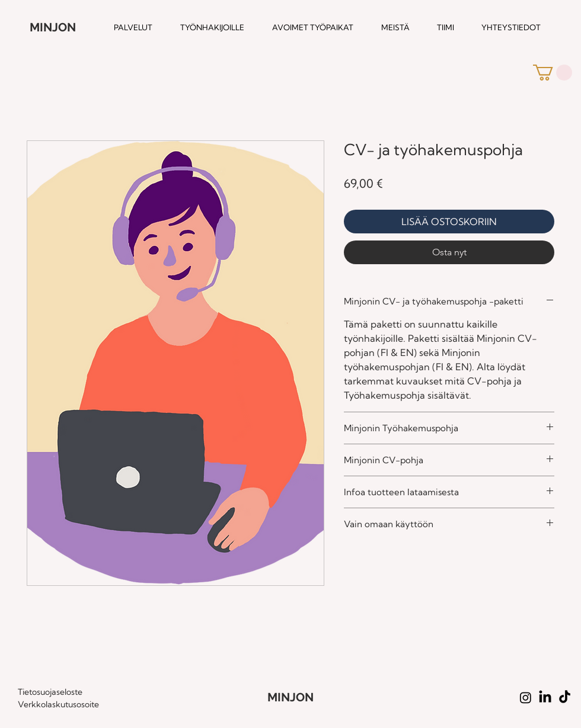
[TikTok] (565, 697)
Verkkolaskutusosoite (58, 704)
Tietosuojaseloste (50, 692)
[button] (553, 73)
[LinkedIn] (545, 697)
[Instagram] (526, 697)
